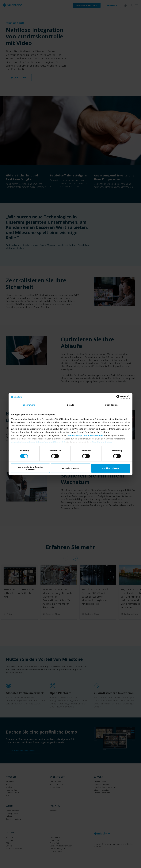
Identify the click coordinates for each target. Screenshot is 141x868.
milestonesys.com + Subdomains (86, 435)
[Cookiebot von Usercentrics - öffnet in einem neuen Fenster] (118, 397)
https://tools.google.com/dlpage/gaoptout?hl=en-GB (38, 442)
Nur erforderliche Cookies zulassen (30, 468)
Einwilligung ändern (102, 442)
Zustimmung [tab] (29, 405)
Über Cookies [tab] (112, 405)
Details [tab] (70, 405)
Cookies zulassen (111, 468)
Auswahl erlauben (70, 468)
